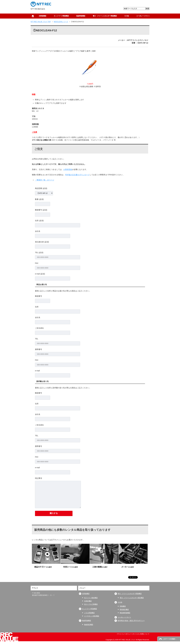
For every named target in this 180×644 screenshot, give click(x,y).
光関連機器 (42, 16)
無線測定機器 (89, 625)
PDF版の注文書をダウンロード (77, 175)
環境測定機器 (124, 610)
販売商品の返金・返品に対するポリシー (131, 621)
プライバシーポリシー (124, 634)
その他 (126, 16)
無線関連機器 (81, 16)
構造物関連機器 (125, 613)
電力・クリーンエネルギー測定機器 (132, 598)
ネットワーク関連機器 (61, 16)
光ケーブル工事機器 (91, 604)
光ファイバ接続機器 (91, 598)
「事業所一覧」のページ (44, 180)
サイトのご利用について (141, 634)
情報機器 (123, 606)
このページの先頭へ (169, 639)
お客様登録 (68, 169)
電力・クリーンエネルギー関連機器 (105, 16)
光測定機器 (88, 601)
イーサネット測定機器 (92, 616)
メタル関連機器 (89, 613)
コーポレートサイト (143, 16)
